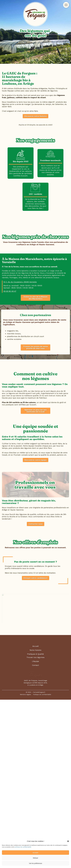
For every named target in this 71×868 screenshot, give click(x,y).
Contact (35, 829)
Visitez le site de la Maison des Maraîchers (35, 430)
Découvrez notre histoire (35, 116)
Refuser (36, 858)
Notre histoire (35, 813)
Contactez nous (36, 687)
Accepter (35, 853)
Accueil (36, 809)
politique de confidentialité (23, 847)
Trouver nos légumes (35, 821)
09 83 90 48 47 (10, 423)
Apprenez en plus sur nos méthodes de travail (35, 558)
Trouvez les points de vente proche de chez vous (36, 479)
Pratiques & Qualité (35, 817)
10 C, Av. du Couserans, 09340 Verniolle (20, 414)
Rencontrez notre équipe (36, 623)
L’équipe (35, 825)
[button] (68, 841)
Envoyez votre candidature (36, 741)
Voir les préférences (36, 863)
